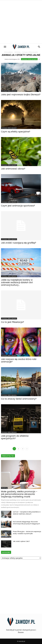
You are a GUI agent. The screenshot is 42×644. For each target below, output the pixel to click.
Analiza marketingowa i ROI (12, 59)
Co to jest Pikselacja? (12, 322)
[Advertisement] (21, 22)
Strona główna (8, 52)
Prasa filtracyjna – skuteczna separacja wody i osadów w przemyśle (27, 533)
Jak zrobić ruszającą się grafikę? (19, 243)
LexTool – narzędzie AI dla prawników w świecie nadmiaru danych (27, 513)
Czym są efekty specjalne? (16, 132)
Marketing (4, 488)
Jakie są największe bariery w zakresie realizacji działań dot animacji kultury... (17, 282)
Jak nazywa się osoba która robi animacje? (19, 360)
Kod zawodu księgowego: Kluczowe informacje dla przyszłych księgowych (26, 523)
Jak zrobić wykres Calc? (21, 541)
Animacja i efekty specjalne (29, 59)
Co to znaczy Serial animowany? (19, 399)
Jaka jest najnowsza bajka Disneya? (21, 95)
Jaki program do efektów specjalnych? (15, 437)
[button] (39, 47)
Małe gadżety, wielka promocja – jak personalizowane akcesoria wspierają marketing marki (19, 494)
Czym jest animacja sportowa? (18, 206)
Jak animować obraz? (13, 169)
